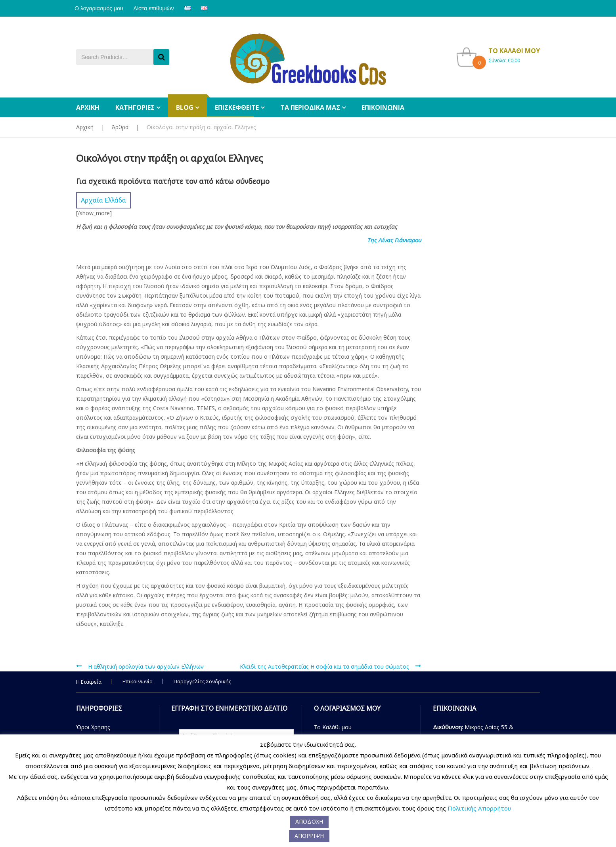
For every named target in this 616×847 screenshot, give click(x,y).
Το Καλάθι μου (333, 727)
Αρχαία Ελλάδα (103, 200)
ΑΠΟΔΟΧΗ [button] (309, 821)
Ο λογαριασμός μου (100, 8)
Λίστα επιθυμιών (158, 8)
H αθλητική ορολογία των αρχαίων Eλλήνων (146, 666)
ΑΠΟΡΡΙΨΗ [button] (309, 836)
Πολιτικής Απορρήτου (479, 808)
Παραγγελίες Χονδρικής (202, 681)
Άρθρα (120, 127)
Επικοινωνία (138, 681)
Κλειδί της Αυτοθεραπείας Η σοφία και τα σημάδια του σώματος (324, 666)
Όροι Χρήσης (93, 727)
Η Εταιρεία (89, 682)
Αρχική (85, 127)
